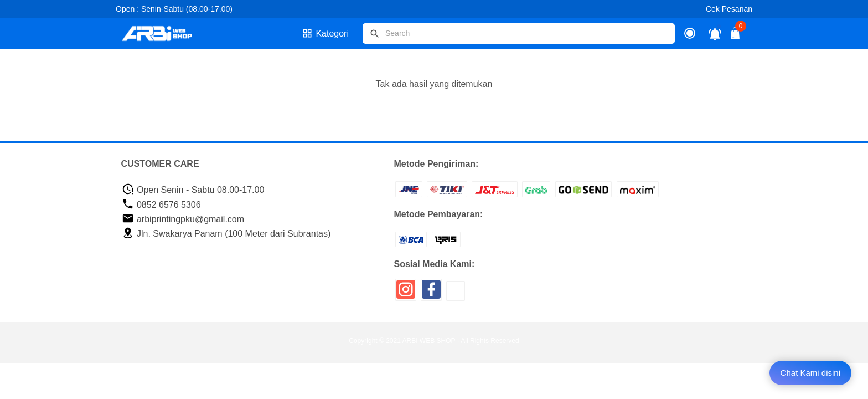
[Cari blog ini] (519, 34)
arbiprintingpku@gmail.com (183, 219)
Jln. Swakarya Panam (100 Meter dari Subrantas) (226, 234)
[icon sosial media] (406, 293)
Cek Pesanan (729, 9)
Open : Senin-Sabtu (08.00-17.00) (174, 9)
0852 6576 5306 (161, 205)
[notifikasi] (715, 34)
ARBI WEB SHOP (429, 341)
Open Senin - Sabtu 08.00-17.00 (193, 190)
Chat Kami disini (810, 373)
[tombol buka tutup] (736, 36)
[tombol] (375, 34)
